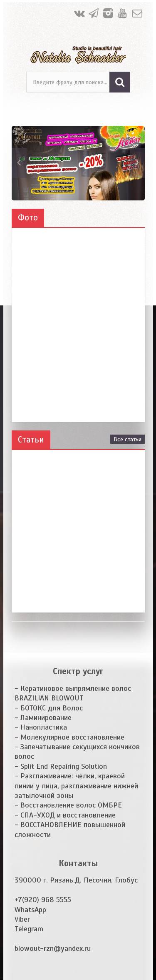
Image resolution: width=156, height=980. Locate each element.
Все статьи (128, 439)
